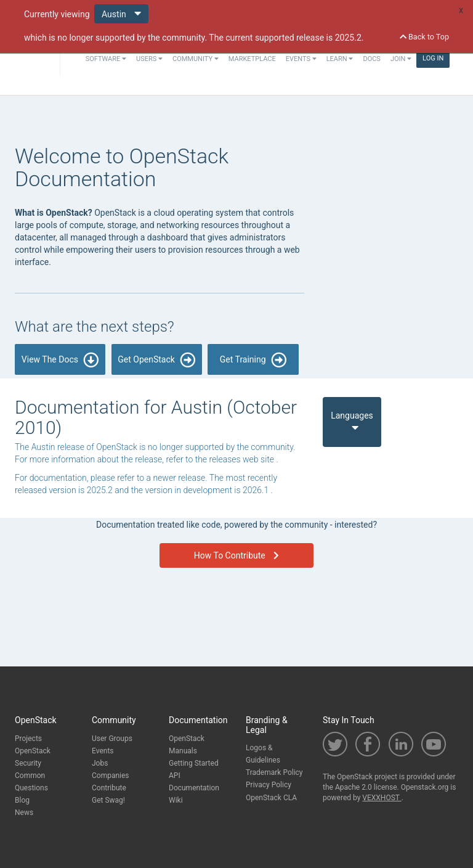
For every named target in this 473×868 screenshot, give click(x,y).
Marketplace (252, 59)
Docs (371, 59)
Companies (111, 776)
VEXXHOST (382, 798)
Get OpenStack (156, 360)
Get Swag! (108, 800)
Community (196, 59)
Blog (22, 800)
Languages (352, 422)
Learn (340, 59)
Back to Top (424, 37)
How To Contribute (236, 555)
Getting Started (194, 763)
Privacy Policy (269, 785)
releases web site (243, 459)
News (24, 813)
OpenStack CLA (271, 798)
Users (149, 59)
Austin (121, 13)
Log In (433, 58)
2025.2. (350, 38)
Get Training (253, 360)
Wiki (176, 800)
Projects (28, 739)
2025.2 (101, 490)
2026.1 (257, 490)
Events (301, 59)
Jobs (100, 763)
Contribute (109, 788)
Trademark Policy (274, 772)
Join (401, 59)
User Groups (112, 739)
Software (106, 59)
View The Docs (60, 360)
